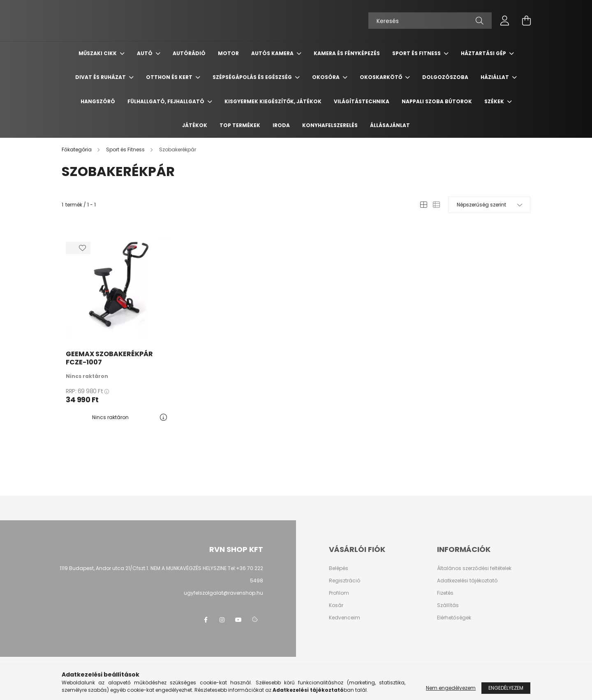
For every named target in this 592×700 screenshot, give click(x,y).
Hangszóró (98, 101)
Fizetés (445, 593)
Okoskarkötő (382, 77)
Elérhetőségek (454, 618)
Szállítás (448, 605)
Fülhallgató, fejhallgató (166, 101)
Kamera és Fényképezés (347, 53)
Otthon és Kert (170, 77)
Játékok (195, 125)
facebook (206, 620)
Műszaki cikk (98, 53)
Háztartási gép (484, 53)
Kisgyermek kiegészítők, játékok (273, 101)
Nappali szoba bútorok (437, 101)
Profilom (339, 593)
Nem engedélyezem (451, 688)
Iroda (281, 125)
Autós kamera (273, 53)
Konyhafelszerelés (330, 125)
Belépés (339, 568)
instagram (222, 620)
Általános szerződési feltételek (474, 568)
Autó (145, 53)
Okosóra (326, 77)
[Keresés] (430, 21)
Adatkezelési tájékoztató (467, 581)
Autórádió (189, 53)
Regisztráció (345, 581)
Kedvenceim (345, 618)
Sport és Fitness (417, 53)
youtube (238, 620)
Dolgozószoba (445, 77)
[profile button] (505, 21)
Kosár (336, 605)
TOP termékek (240, 125)
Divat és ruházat (101, 77)
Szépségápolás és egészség (253, 77)
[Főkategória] (77, 150)
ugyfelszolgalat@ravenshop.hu (223, 593)
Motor (228, 53)
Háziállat (495, 77)
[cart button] (526, 21)
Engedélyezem (506, 688)
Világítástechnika (362, 101)
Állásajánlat (390, 125)
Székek (495, 101)
